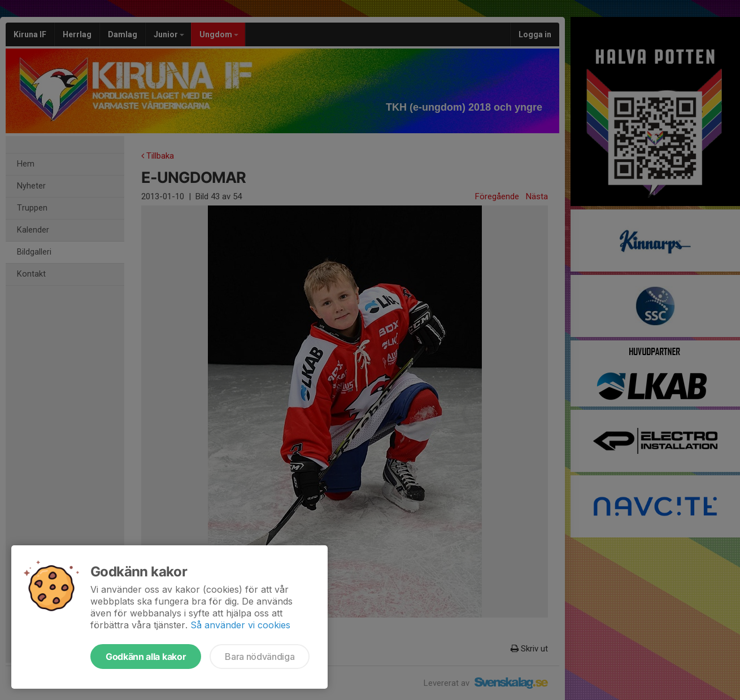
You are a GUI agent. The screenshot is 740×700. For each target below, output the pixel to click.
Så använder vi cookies (240, 625)
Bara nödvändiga (260, 657)
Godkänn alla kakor (146, 657)
